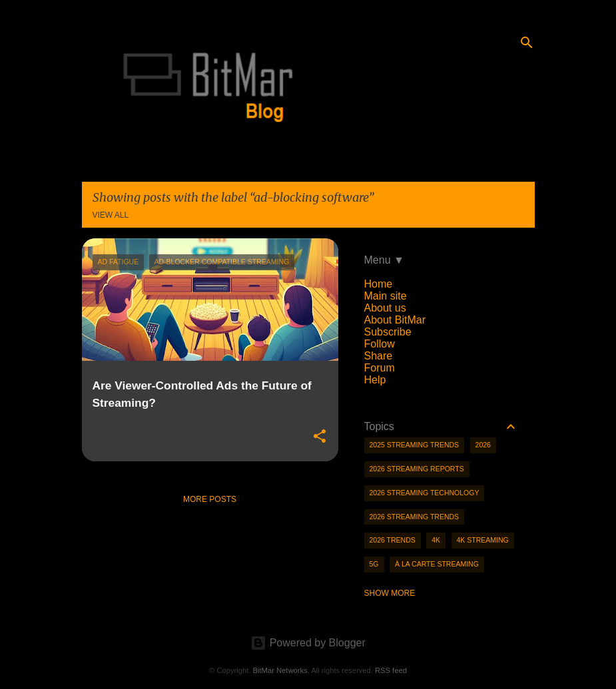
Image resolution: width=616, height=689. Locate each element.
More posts (210, 499)
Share (379, 356)
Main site (386, 296)
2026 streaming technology (425, 493)
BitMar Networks (280, 670)
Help (375, 380)
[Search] (527, 43)
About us (385, 308)
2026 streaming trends (415, 517)
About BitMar (395, 320)
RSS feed (391, 670)
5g (374, 564)
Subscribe (388, 332)
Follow (380, 344)
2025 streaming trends (415, 445)
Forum (380, 368)
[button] (320, 437)
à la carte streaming (437, 564)
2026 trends (393, 540)
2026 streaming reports (417, 469)
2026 (483, 445)
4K (436, 540)
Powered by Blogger (308, 643)
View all (111, 215)
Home (379, 284)
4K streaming (483, 540)
